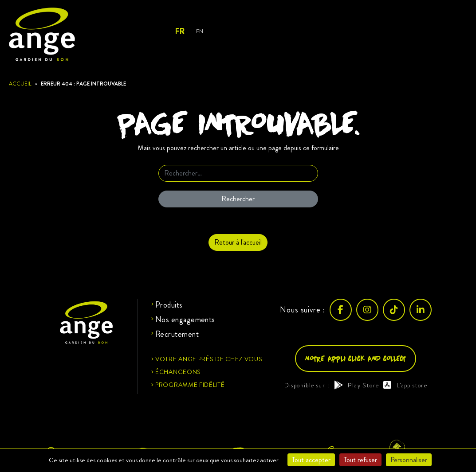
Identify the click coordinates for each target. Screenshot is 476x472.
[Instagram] (367, 310)
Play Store (356, 385)
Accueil (20, 84)
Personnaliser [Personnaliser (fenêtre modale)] (409, 460)
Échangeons (178, 372)
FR (179, 31)
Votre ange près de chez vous (209, 359)
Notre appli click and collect (356, 358)
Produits (169, 305)
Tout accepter (311, 460)
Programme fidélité (190, 385)
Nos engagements (185, 320)
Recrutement (177, 334)
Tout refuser (360, 460)
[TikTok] (394, 310)
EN (199, 31)
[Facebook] (341, 310)
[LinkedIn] (421, 310)
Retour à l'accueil (238, 242)
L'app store (405, 385)
